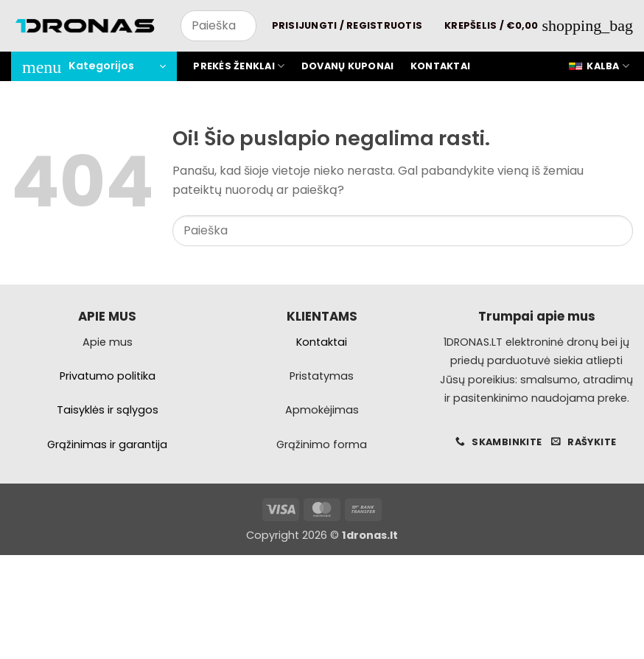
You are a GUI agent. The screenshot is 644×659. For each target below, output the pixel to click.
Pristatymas (322, 376)
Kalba (599, 66)
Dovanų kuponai (348, 66)
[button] (347, 26)
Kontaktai (440, 66)
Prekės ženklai (239, 66)
